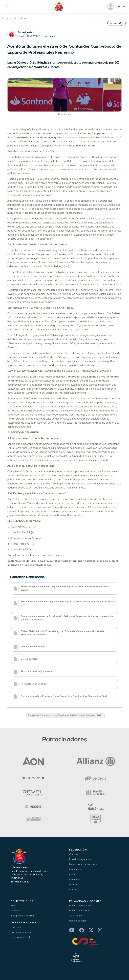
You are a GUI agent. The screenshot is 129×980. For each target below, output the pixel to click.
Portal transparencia (80, 859)
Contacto (74, 890)
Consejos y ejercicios (22, 932)
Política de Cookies (80, 911)
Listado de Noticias (14, 18)
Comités (74, 854)
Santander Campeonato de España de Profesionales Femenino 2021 (65, 715)
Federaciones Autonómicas (84, 864)
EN (124, 7)
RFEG (14, 906)
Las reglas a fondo (21, 937)
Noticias (74, 884)
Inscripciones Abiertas (23, 916)
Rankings (16, 911)
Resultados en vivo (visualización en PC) (31, 151)
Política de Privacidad (81, 906)
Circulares (75, 879)
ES (119, 7)
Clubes (73, 874)
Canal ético (75, 869)
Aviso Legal (76, 916)
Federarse (16, 927)
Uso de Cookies (78, 921)
